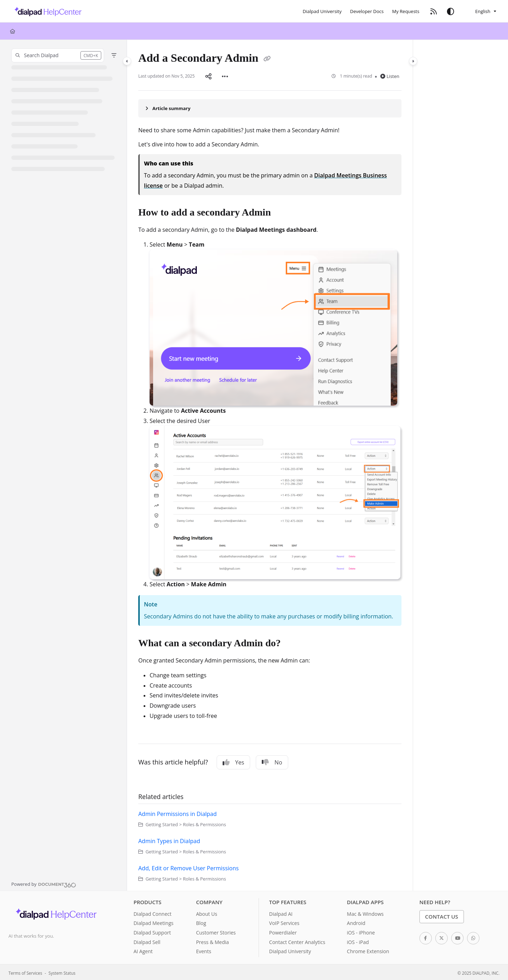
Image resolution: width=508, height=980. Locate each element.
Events (204, 950)
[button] (58, 55)
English (478, 11)
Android (356, 922)
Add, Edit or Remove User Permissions (189, 867)
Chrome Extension (368, 950)
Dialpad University (290, 950)
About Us (207, 912)
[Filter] (114, 55)
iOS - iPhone (361, 931)
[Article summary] (270, 107)
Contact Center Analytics (297, 941)
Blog (201, 922)
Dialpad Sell (147, 941)
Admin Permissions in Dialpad (177, 812)
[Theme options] (450, 11)
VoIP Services (284, 922)
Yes (234, 761)
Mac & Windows (365, 912)
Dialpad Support (152, 931)
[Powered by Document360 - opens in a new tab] (44, 883)
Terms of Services (25, 972)
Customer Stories (216, 931)
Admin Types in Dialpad (169, 840)
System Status (62, 972)
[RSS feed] (434, 11)
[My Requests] (406, 11)
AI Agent (143, 950)
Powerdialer (283, 931)
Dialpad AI (281, 912)
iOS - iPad (358, 941)
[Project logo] (46, 11)
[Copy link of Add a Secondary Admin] (267, 59)
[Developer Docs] (367, 11)
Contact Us (442, 915)
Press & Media (213, 941)
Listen (390, 75)
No (272, 761)
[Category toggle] (127, 61)
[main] (270, 465)
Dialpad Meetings (153, 922)
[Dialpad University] (322, 11)
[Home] (13, 31)
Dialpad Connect (152, 912)
